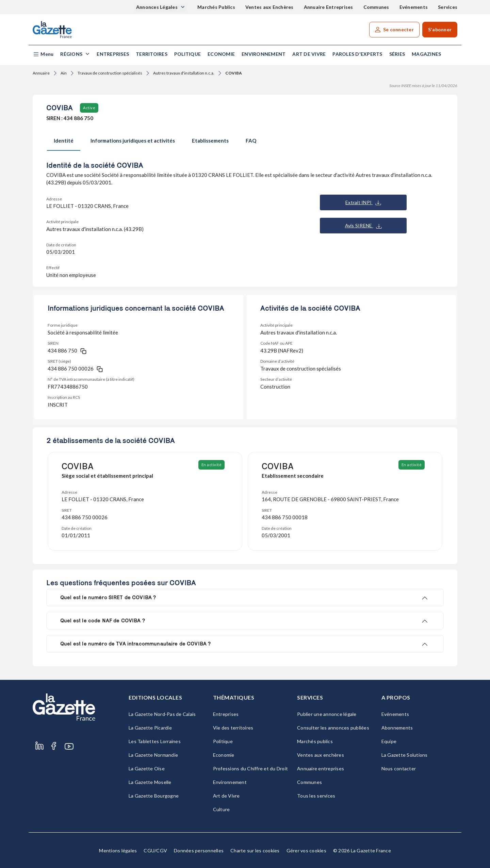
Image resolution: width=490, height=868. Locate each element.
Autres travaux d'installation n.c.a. (184, 73)
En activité (212, 465)
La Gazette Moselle (150, 782)
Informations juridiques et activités (133, 141)
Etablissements (210, 141)
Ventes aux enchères (321, 755)
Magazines (426, 54)
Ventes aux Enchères (269, 7)
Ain (64, 73)
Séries (397, 54)
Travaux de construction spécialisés (110, 73)
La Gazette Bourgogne (154, 796)
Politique (187, 54)
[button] (43, 54)
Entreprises (113, 54)
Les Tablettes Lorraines (155, 741)
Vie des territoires (233, 728)
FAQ (251, 141)
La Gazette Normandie (153, 755)
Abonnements (397, 728)
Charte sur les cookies (255, 850)
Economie (221, 54)
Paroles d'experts (357, 54)
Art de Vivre (309, 54)
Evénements (414, 7)
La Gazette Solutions (405, 755)
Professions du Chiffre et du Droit (251, 768)
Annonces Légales (157, 7)
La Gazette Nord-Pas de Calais (162, 714)
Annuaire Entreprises (329, 7)
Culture (222, 809)
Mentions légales (118, 850)
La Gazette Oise (147, 768)
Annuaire (41, 73)
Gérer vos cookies (306, 850)
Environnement (264, 54)
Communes (376, 7)
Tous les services (316, 796)
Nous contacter (399, 768)
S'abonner (440, 29)
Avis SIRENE (363, 226)
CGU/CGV (155, 850)
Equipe (389, 741)
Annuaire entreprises (321, 768)
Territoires (152, 54)
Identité (64, 141)
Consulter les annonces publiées (333, 728)
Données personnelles (199, 850)
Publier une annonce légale (327, 714)
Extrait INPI (363, 202)
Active (89, 108)
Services (448, 7)
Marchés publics (315, 741)
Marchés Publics (216, 7)
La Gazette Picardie (150, 728)
